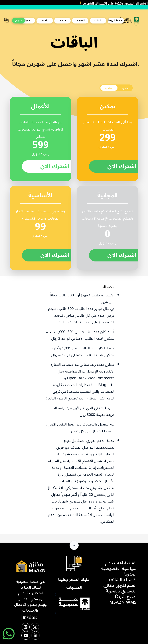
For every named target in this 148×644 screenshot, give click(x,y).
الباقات (98, 20)
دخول (27, 20)
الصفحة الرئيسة (115, 20)
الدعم (45, 20)
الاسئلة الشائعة (123, 580)
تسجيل (19, 21)
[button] (6, 21)
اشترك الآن (55, 166)
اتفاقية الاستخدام (121, 563)
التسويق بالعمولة (121, 591)
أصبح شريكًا (126, 597)
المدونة (130, 574)
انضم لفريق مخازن (120, 585)
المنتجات (80, 20)
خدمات (63, 20)
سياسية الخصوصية (119, 569)
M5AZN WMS (123, 602)
